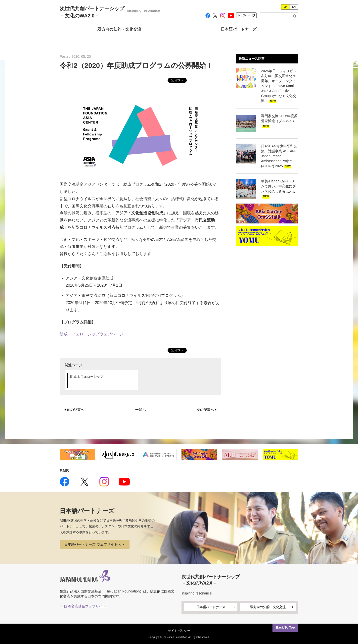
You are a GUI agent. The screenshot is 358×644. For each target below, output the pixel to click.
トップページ (246, 15)
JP (285, 7)
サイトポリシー (179, 631)
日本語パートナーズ (216, 607)
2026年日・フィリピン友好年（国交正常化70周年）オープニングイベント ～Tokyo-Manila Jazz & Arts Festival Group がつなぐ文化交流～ (279, 86)
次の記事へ (207, 410)
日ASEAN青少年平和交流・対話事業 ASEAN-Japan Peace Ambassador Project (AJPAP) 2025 (279, 156)
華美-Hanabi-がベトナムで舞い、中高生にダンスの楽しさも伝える (278, 186)
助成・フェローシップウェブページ (91, 334)
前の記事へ (74, 410)
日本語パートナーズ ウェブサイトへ (95, 544)
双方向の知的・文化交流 (272, 607)
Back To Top (285, 627)
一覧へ (140, 410)
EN (294, 7)
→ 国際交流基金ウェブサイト (83, 606)
